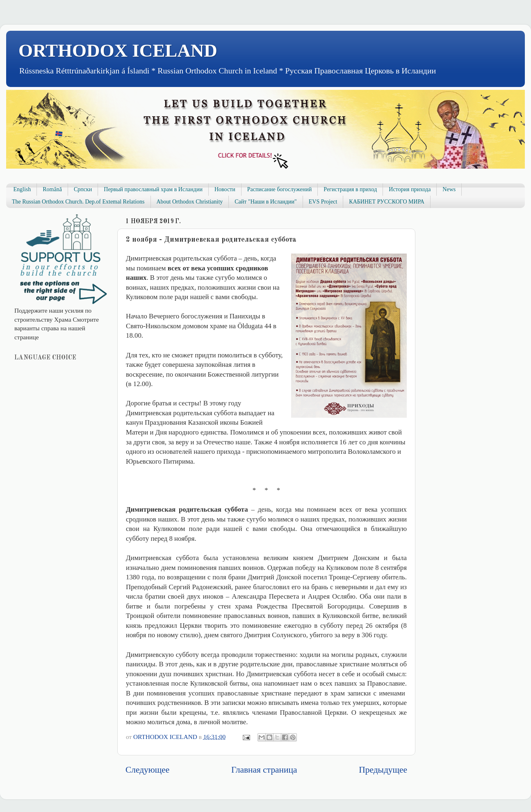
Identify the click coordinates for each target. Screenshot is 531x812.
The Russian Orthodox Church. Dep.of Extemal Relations (78, 202)
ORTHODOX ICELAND (118, 50)
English (22, 189)
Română (52, 189)
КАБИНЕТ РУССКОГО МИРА (386, 202)
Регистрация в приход (350, 189)
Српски (83, 189)
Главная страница (264, 770)
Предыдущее (383, 770)
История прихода (410, 189)
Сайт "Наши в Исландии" (265, 202)
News (449, 189)
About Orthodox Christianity (190, 202)
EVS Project (323, 202)
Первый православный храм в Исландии (153, 189)
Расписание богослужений (280, 189)
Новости (225, 189)
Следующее (147, 770)
